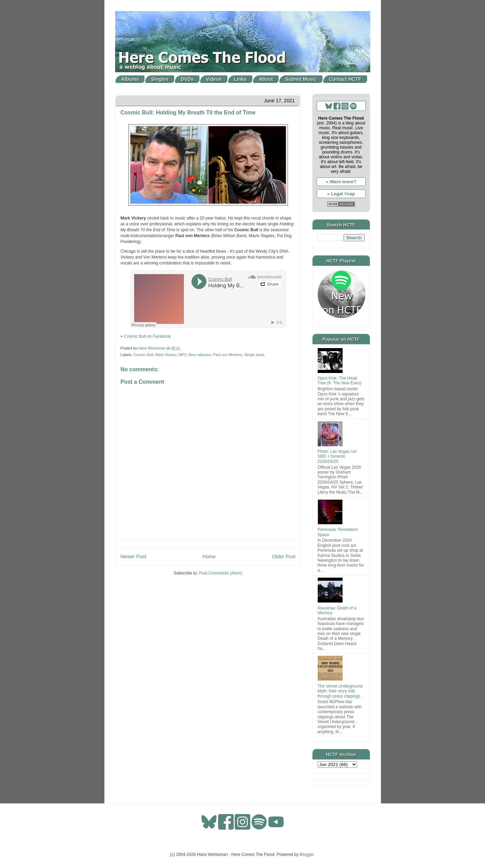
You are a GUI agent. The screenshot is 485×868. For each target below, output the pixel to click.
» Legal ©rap (341, 194)
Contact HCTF (345, 79)
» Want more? (341, 182)
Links (240, 79)
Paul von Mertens (227, 355)
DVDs (187, 79)
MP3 (183, 355)
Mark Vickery (166, 355)
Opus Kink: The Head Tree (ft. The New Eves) (340, 381)
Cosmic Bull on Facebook (148, 336)
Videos (214, 79)
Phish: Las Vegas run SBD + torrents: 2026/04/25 (337, 456)
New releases (200, 355)
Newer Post (133, 557)
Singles (160, 79)
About (266, 79)
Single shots (254, 355)
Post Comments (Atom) (221, 573)
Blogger (307, 855)
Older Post (284, 557)
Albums (130, 79)
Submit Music (301, 79)
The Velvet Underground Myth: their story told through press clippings (340, 691)
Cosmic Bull (143, 355)
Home (209, 557)
